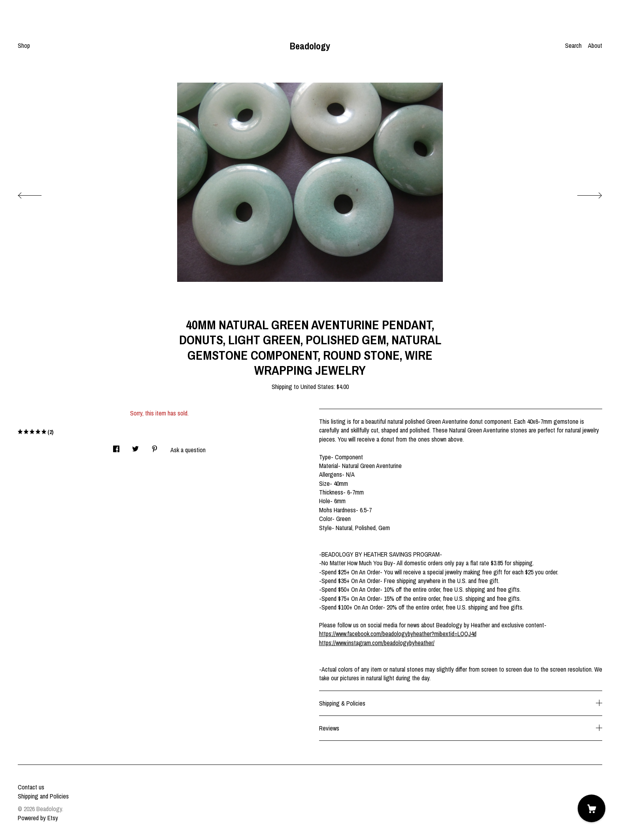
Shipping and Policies (43, 796)
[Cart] (592, 808)
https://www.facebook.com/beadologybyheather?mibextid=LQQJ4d (398, 634)
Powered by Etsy (38, 818)
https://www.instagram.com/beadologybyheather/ (377, 643)
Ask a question (188, 450)
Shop (24, 45)
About (595, 45)
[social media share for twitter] (135, 447)
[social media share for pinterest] (155, 447)
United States (317, 387)
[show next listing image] (582, 193)
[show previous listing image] (38, 193)
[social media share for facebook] (116, 447)
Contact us (31, 787)
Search (573, 45)
